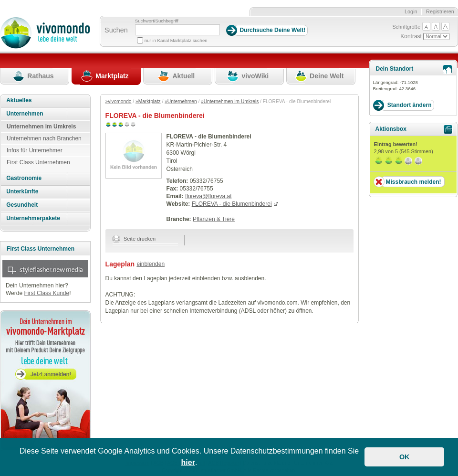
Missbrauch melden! (413, 182)
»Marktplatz (148, 101)
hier (188, 462)
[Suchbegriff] (177, 30)
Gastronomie (24, 178)
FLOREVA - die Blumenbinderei (232, 204)
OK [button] (405, 457)
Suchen (116, 30)
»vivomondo (119, 101)
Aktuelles (19, 100)
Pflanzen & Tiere (214, 219)
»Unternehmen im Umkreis (230, 101)
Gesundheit (22, 205)
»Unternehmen (181, 101)
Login (411, 11)
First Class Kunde (47, 293)
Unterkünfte (22, 191)
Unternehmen (25, 114)
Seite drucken (134, 239)
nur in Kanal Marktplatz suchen (176, 40)
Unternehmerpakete (33, 218)
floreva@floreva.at (208, 196)
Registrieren (440, 11)
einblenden (151, 264)
